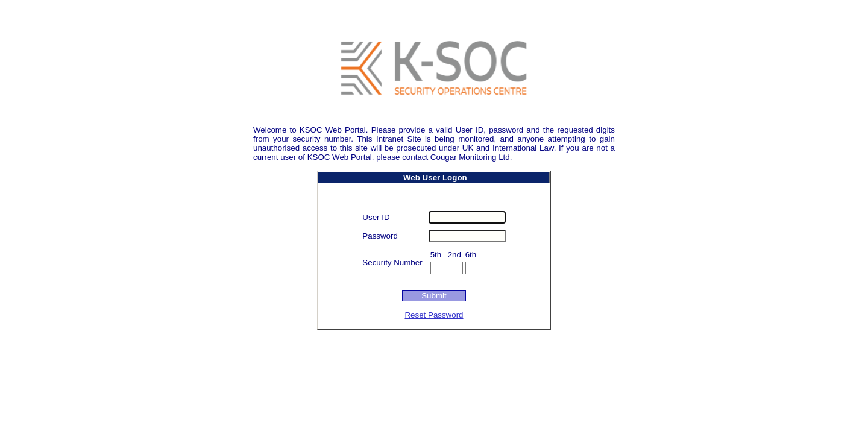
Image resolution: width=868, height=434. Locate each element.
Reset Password (434, 315)
